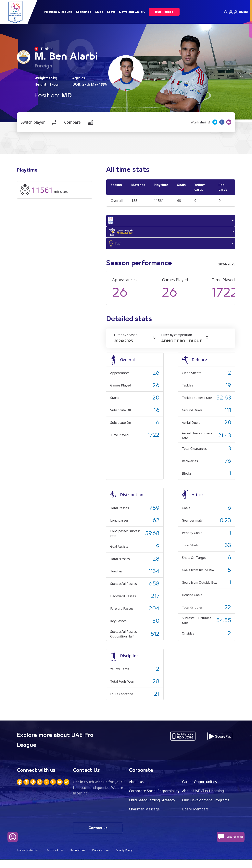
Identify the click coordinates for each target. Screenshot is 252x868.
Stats (111, 12)
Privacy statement (29, 858)
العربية (244, 12)
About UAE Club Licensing (204, 793)
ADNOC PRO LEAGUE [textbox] (182, 343)
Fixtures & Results (58, 12)
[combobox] (136, 343)
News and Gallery (132, 12)
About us (137, 784)
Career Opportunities (200, 784)
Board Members (143, 821)
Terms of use (56, 858)
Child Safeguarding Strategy (206, 802)
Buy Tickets (164, 12)
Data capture (102, 858)
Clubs (99, 12)
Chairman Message (198, 812)
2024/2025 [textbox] (123, 343)
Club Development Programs (154, 812)
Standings (84, 12)
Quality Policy (126, 858)
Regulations (79, 858)
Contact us (98, 836)
